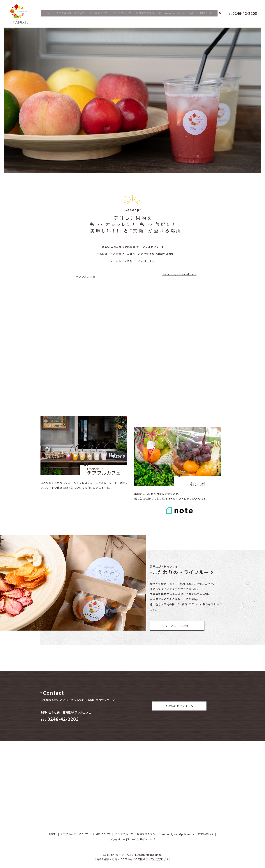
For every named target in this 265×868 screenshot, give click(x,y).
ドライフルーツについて (177, 626)
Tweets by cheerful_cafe (180, 274)
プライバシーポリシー (123, 839)
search (220, 14)
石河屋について (99, 14)
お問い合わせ (207, 14)
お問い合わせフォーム (179, 706)
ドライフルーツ (122, 14)
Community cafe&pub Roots (177, 14)
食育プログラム (145, 14)
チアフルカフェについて (70, 14)
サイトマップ (147, 839)
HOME (47, 14)
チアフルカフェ (86, 277)
